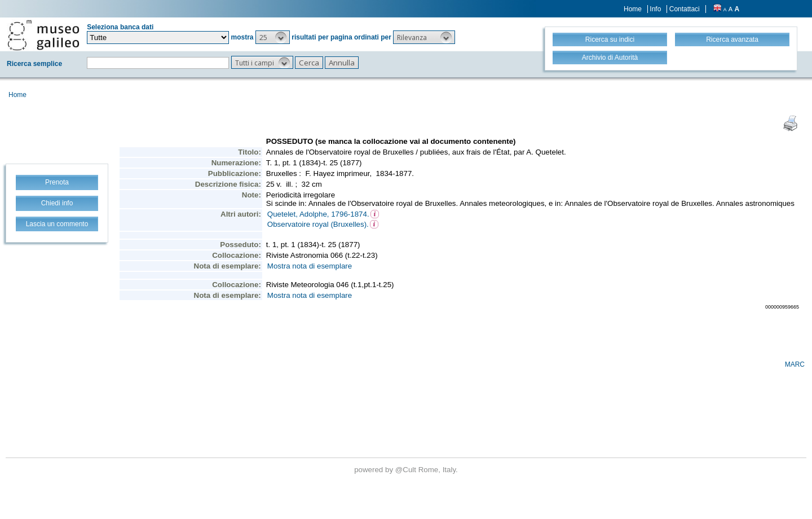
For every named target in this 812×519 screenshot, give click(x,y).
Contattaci (685, 9)
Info (655, 9)
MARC (795, 364)
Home (633, 9)
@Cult (407, 470)
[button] (273, 37)
